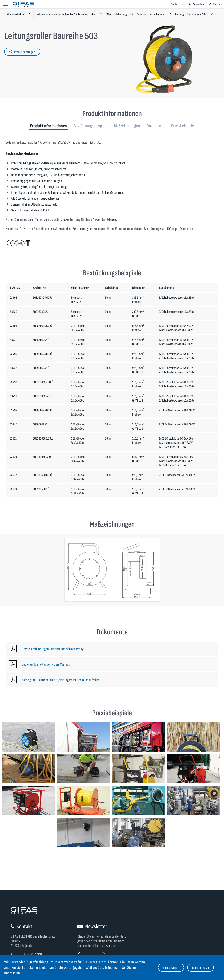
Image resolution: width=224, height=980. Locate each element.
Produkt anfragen (25, 52)
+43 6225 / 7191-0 (34, 954)
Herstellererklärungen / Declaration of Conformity (53, 649)
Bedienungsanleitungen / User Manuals (46, 664)
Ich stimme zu (201, 968)
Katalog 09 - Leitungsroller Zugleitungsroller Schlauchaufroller (60, 680)
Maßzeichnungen (127, 126)
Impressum (12, 973)
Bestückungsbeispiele (90, 126)
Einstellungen (171, 968)
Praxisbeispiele (183, 126)
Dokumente (156, 126)
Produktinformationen (48, 126)
